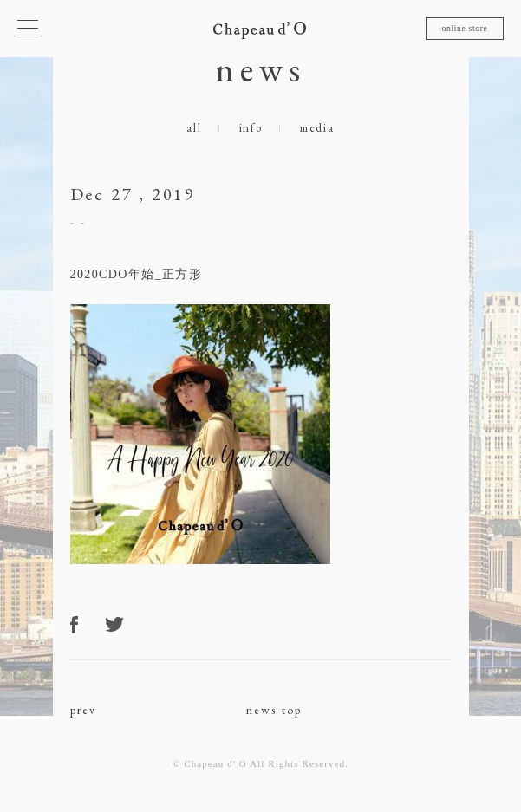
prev (84, 710)
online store (464, 28)
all (194, 128)
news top (274, 710)
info (251, 128)
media (317, 128)
